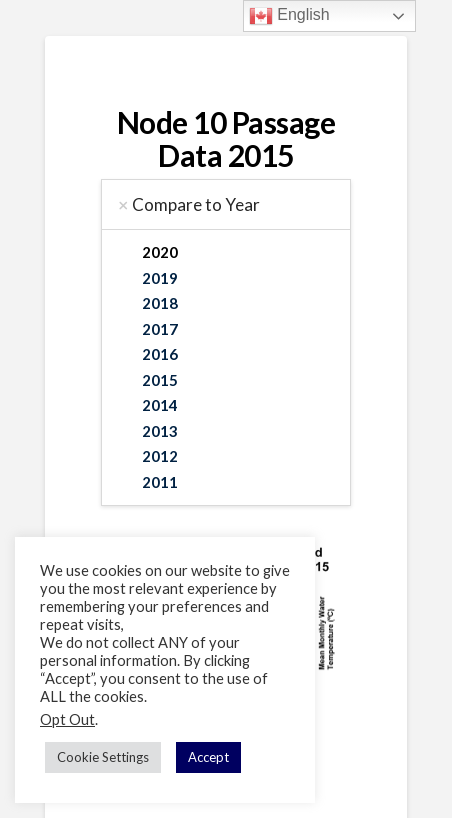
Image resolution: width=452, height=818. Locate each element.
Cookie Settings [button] (103, 757)
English (289, 16)
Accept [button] (208, 757)
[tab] (225, 204)
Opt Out (67, 719)
